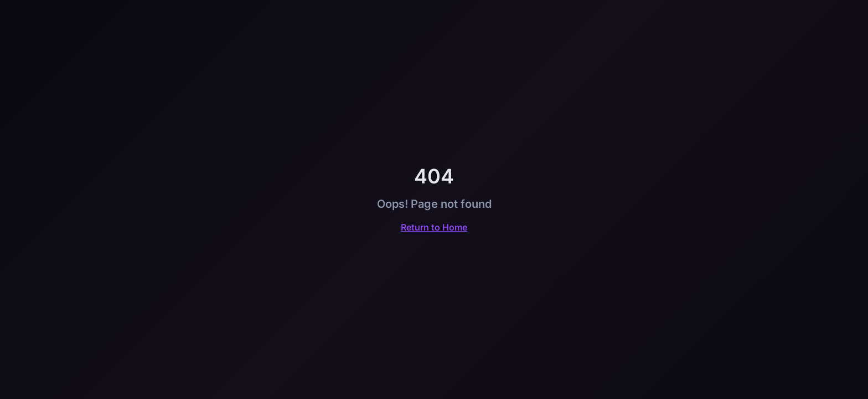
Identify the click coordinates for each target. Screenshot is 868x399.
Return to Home (434, 227)
